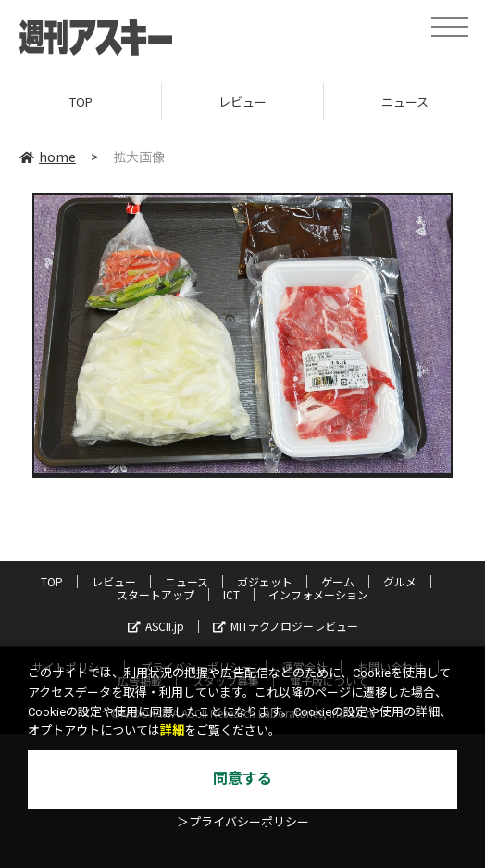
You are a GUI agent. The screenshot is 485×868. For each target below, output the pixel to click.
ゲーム (338, 581)
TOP (81, 101)
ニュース (187, 581)
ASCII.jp (156, 626)
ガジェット (265, 581)
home (48, 157)
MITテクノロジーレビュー (286, 626)
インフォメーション (318, 594)
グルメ (400, 581)
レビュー (242, 101)
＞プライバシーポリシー (243, 822)
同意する (242, 779)
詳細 (172, 730)
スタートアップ (155, 594)
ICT (231, 594)
